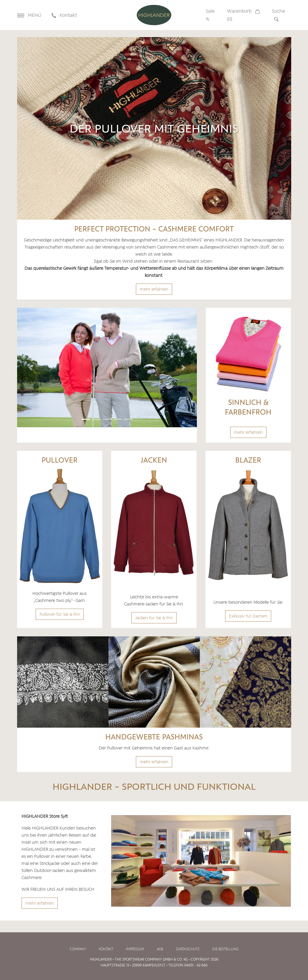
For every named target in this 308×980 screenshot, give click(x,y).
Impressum (135, 949)
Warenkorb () (243, 15)
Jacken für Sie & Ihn (154, 618)
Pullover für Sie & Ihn (60, 614)
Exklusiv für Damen (248, 616)
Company (78, 949)
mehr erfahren (154, 289)
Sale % (210, 15)
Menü (29, 15)
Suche (278, 15)
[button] (31, 367)
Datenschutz (188, 949)
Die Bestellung (225, 949)
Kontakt (64, 15)
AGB (160, 949)
